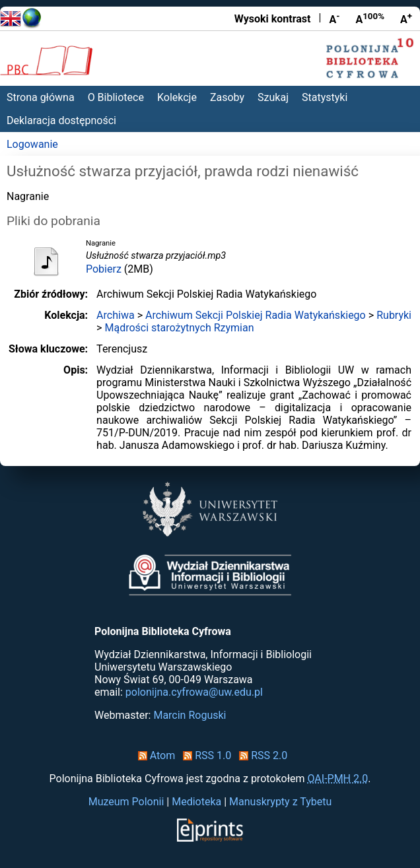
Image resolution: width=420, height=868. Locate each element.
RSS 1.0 (204, 755)
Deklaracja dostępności (61, 120)
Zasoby (227, 97)
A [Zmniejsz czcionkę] (334, 18)
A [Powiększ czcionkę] (406, 18)
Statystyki (325, 97)
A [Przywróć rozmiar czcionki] (370, 18)
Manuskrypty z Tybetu (280, 802)
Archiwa (116, 315)
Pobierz (104, 269)
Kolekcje (177, 97)
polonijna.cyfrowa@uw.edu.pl (194, 692)
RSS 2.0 (261, 755)
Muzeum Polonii (126, 802)
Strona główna (41, 97)
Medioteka (196, 802)
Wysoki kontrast (273, 19)
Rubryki (394, 315)
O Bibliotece (116, 97)
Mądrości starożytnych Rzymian (179, 328)
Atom (154, 755)
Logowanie (32, 144)
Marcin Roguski (190, 715)
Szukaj (273, 97)
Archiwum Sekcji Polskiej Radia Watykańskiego (256, 315)
